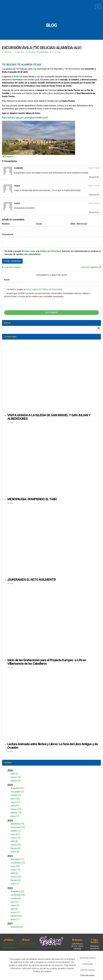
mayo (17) (15, 802)
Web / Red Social (79, 224)
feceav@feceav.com (27, 944)
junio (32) (15, 799)
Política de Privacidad (50, 251)
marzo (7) (15, 912)
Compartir (9, 157)
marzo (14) (16, 845)
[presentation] (25, 303)
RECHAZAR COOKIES (88, 958)
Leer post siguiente (91, 267)
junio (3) (15, 902)
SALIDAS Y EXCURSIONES (38, 52)
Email (39, 224)
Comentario (8, 234)
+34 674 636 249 (9, 948)
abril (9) (14, 909)
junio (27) (15, 834)
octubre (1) (16, 831)
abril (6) (14, 774)
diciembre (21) (17, 788)
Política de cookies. (88, 975)
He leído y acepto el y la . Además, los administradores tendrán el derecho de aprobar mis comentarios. (53, 253)
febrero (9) (16, 781)
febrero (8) (16, 848)
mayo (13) (15, 838)
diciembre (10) (17, 824)
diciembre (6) (17, 927)
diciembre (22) (17, 891)
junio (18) (15, 866)
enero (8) (15, 852)
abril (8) (14, 841)
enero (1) (15, 919)
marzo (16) (16, 777)
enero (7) (15, 816)
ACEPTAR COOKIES (88, 970)
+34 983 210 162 (9, 944)
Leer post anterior (11, 267)
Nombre (6, 224)
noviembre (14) (18, 827)
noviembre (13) (18, 863)
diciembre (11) (17, 859)
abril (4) (14, 873)
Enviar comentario (12, 261)
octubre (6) (16, 898)
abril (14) (15, 806)
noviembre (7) (17, 792)
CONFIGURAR (88, 964)
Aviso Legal (30, 251)
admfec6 (8, 52)
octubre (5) (16, 795)
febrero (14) (16, 813)
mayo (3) (15, 905)
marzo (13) (16, 809)
